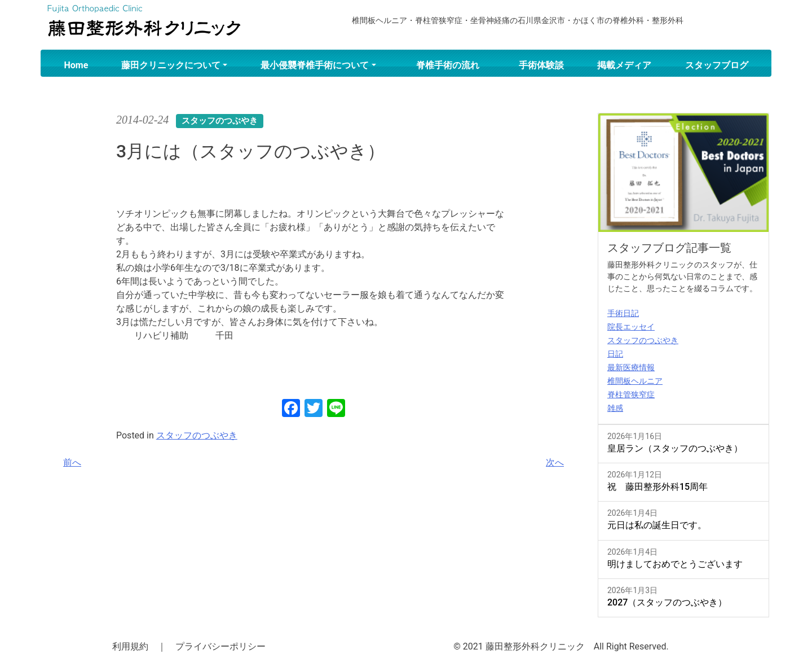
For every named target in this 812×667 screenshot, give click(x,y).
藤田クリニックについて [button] (171, 65)
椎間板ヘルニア (635, 381)
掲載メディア (624, 65)
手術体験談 (541, 65)
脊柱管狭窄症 (631, 394)
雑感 (615, 408)
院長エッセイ (631, 327)
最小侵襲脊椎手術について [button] (315, 65)
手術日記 (623, 313)
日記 (615, 354)
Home (76, 65)
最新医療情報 (631, 367)
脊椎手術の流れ (448, 65)
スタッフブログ (717, 65)
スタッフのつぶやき (197, 435)
